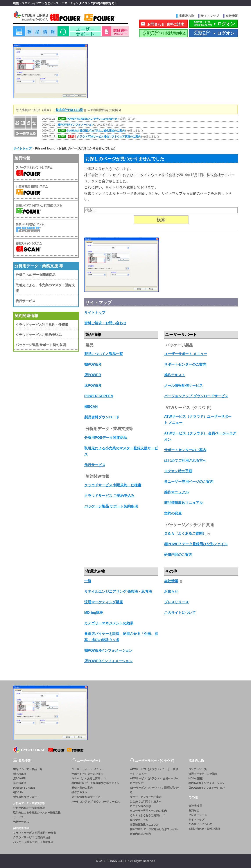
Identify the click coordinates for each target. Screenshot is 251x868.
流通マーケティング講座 (104, 602)
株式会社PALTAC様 (69, 110)
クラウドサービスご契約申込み (39, 335)
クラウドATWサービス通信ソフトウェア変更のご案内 (109, 137)
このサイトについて (180, 613)
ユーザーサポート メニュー (186, 354)
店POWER (93, 375)
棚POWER (93, 364)
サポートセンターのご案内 (185, 364)
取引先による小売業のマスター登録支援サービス (37, 815)
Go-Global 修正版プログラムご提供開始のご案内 (96, 131)
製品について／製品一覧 (104, 354)
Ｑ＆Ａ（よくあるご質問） (185, 533)
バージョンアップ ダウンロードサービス (196, 396)
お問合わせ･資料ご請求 (166, 24)
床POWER (93, 386)
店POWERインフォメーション (108, 661)
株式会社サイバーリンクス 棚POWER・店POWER (71, 17)
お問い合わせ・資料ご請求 (204, 829)
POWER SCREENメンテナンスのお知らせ (92, 119)
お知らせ (171, 592)
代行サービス (95, 465)
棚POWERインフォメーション (76, 125)
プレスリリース (176, 602)
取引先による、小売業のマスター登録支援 (45, 288)
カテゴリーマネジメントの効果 (109, 623)
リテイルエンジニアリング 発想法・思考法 (118, 592)
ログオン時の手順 (178, 471)
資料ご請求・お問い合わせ (105, 323)
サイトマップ (210, 16)
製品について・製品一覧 (28, 769)
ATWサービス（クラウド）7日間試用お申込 (155, 790)
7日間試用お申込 (163, 33)
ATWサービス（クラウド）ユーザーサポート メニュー (154, 772)
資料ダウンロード (115, 33)
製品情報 (35, 33)
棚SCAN (91, 407)
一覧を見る (25, 133)
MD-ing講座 (94, 613)
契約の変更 (173, 513)
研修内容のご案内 (178, 555)
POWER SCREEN (99, 396)
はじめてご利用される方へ (185, 460)
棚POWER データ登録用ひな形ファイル (196, 544)
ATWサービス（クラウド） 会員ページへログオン (154, 781)
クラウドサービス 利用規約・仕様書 (113, 485)
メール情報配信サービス (183, 386)
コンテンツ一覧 (198, 769)
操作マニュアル (176, 492)
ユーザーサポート (79, 33)
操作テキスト (175, 375)
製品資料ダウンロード (102, 417)
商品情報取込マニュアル (183, 503)
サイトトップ (95, 313)
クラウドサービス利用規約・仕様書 (42, 325)
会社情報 (232, 16)
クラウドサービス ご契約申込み (109, 496)
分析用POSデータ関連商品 (106, 438)
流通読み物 (186, 16)
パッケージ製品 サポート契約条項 (111, 506)
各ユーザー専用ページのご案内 (189, 482)
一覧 (88, 581)
